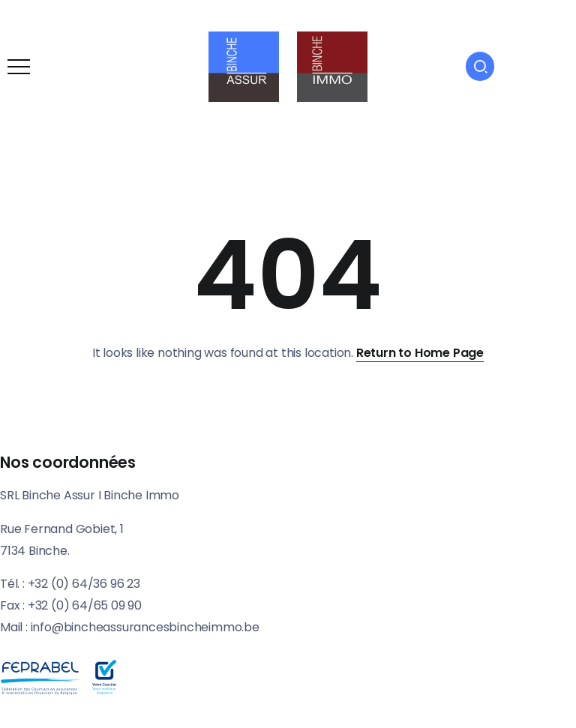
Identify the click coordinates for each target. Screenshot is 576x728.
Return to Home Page (420, 353)
